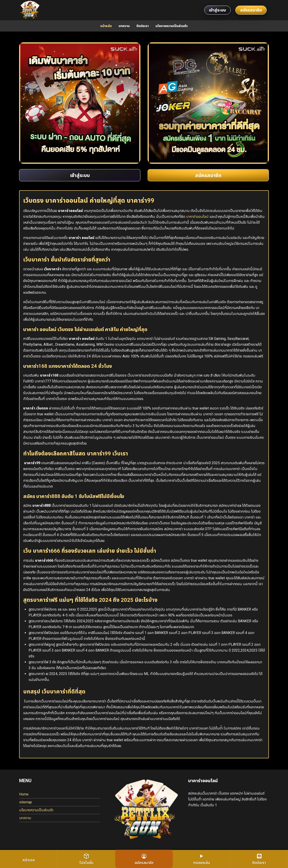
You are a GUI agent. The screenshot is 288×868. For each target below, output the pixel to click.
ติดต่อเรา (143, 26)
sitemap (26, 802)
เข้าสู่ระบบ (217, 10)
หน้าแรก (29, 860)
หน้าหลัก (106, 26)
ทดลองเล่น (202, 859)
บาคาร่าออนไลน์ (197, 217)
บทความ (124, 26)
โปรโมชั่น (86, 859)
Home (24, 794)
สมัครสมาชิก (251, 10)
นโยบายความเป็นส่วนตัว (172, 26)
